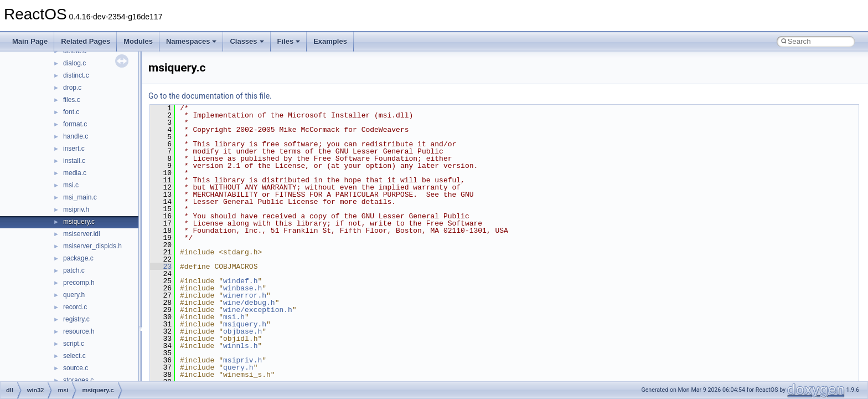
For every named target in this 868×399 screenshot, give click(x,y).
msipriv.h (76, 209)
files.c (72, 100)
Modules (138, 41)
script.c (74, 344)
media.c (75, 173)
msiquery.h (245, 324)
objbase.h (242, 331)
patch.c (74, 270)
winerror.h (245, 295)
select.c (74, 356)
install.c (74, 161)
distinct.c (76, 75)
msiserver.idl (82, 234)
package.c (78, 258)
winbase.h (242, 288)
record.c (75, 307)
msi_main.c (80, 197)
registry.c (76, 319)
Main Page (30, 41)
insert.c (74, 149)
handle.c (76, 136)
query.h (74, 295)
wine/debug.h (249, 303)
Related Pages (86, 41)
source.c (76, 368)
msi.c (71, 185)
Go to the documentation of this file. (210, 96)
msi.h (234, 317)
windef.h (240, 281)
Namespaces (192, 41)
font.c (71, 112)
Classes (247, 41)
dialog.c (74, 63)
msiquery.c (79, 222)
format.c (75, 124)
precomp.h (79, 283)
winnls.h (240, 346)
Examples (330, 41)
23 (161, 267)
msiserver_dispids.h (92, 246)
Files (289, 41)
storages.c (78, 380)
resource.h (79, 331)
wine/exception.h (258, 310)
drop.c (72, 88)
